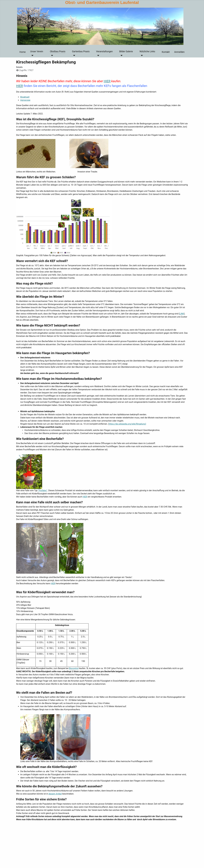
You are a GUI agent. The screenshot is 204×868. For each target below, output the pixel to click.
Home (23, 52)
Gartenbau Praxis (81, 51)
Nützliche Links (147, 51)
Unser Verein (37, 51)
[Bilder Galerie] (121, 56)
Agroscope (25, 100)
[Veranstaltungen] (98, 56)
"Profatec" (43, 490)
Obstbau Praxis (58, 51)
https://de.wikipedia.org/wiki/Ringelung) (127, 424)
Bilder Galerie (126, 51)
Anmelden (179, 52)
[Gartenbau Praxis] (74, 56)
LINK (182, 314)
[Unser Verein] (32, 56)
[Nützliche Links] (141, 56)
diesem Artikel (55, 794)
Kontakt (166, 52)
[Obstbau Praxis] (52, 56)
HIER (107, 81)
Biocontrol (74, 668)
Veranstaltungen (104, 51)
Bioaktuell (25, 97)
